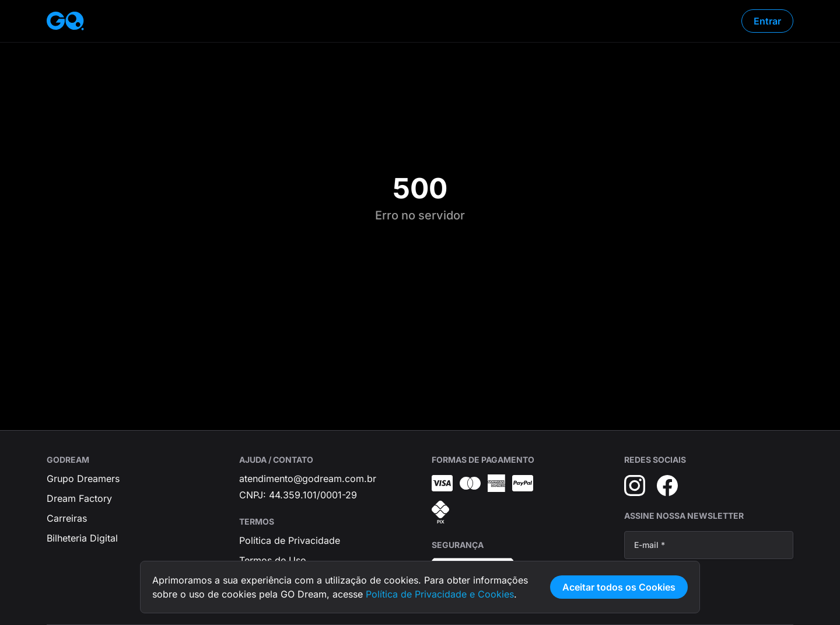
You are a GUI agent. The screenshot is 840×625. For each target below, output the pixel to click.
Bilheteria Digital (82, 538)
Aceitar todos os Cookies (619, 587)
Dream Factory (79, 498)
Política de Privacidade (290, 540)
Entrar (767, 21)
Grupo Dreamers (83, 479)
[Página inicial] (65, 21)
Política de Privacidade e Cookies (440, 594)
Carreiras (67, 518)
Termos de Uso (273, 560)
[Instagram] (635, 486)
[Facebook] (667, 486)
